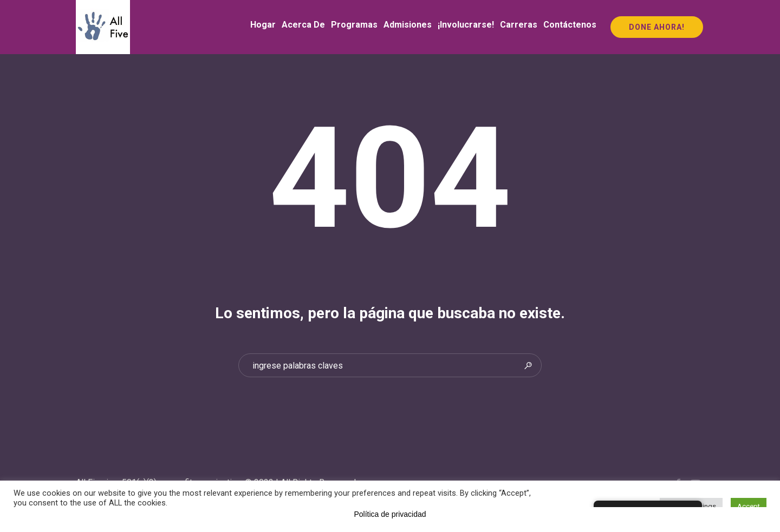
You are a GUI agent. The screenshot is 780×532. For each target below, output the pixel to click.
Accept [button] (749, 506)
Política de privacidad (390, 514)
